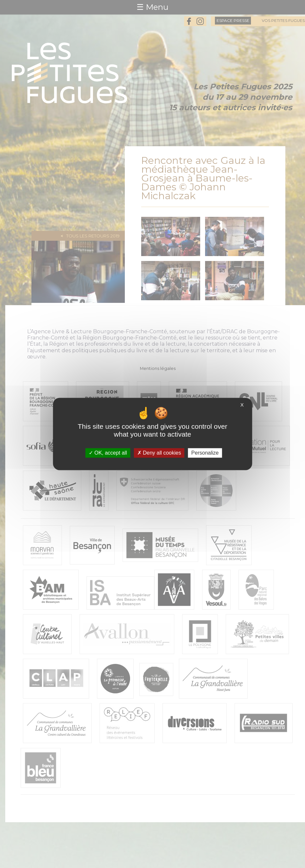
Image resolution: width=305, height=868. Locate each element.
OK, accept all (108, 453)
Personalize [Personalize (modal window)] (205, 453)
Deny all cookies (159, 453)
